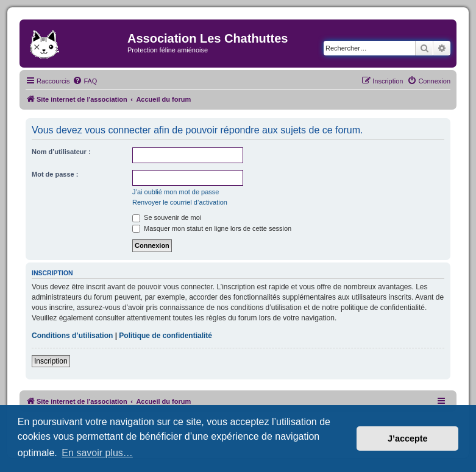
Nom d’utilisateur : (61, 152)
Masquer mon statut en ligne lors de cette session (212, 228)
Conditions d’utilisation (72, 336)
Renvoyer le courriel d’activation (180, 202)
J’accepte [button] (408, 439)
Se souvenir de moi (167, 217)
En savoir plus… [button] (97, 453)
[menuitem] (85, 81)
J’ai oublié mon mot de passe (176, 192)
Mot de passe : (55, 174)
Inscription (51, 361)
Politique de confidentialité (165, 336)
